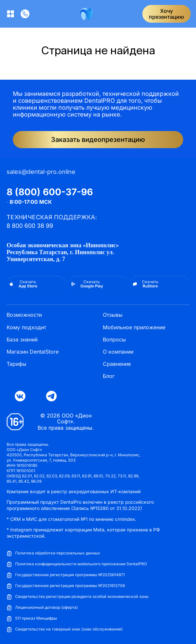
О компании (118, 352)
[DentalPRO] (86, 14)
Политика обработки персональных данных (53, 553)
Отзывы (113, 315)
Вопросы (114, 340)
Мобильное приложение (134, 327)
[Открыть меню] (11, 14)
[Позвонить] (25, 14)
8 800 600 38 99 (30, 226)
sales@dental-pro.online (41, 172)
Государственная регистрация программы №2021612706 (66, 586)
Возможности (24, 315)
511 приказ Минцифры (32, 618)
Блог (109, 376)
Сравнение (117, 364)
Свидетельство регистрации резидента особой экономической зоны (78, 597)
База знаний (22, 340)
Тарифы (16, 364)
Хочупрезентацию (167, 14)
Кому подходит (26, 327)
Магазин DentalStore (33, 352)
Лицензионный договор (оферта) (42, 608)
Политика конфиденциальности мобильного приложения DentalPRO (77, 564)
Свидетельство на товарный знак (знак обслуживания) (65, 629)
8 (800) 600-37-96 (50, 192)
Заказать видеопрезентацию (98, 140)
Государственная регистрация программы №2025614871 (66, 575)
